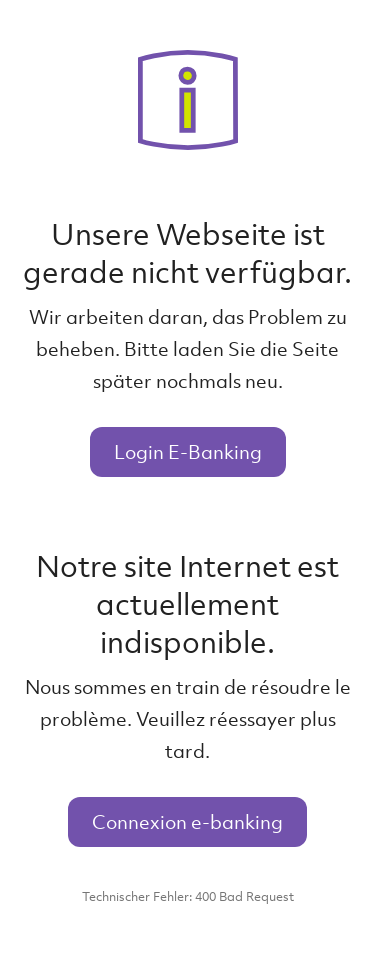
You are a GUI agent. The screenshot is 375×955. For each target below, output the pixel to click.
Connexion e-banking (187, 821)
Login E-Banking (188, 451)
